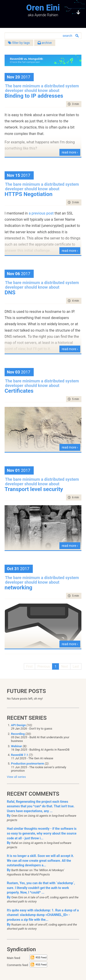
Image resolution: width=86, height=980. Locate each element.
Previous (44, 666)
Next (65, 666)
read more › (70, 152)
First (30, 666)
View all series (16, 777)
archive (45, 43)
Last (76, 666)
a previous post (41, 213)
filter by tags (19, 43)
